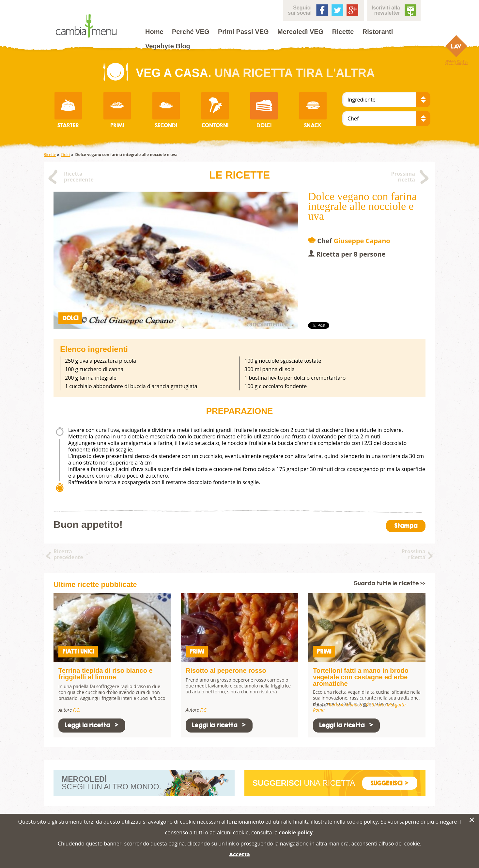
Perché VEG (191, 32)
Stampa (406, 526)
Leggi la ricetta (92, 725)
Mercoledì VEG (300, 32)
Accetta (239, 854)
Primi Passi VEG (243, 32)
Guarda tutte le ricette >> (389, 584)
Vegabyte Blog (168, 46)
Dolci (66, 155)
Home (154, 32)
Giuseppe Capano (362, 241)
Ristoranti (378, 32)
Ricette (343, 32)
